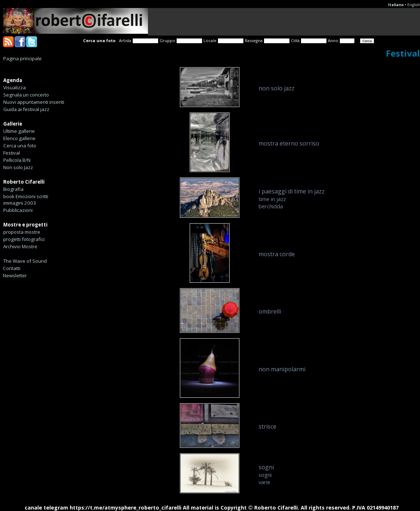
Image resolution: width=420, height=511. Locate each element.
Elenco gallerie (19, 138)
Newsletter (15, 275)
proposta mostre (22, 232)
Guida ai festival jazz (26, 109)
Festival (12, 153)
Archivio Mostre (20, 246)
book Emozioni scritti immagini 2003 (26, 200)
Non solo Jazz (18, 167)
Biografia (13, 189)
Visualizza (15, 87)
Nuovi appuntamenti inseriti (34, 102)
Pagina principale (22, 58)
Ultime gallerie (19, 131)
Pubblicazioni (18, 210)
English (414, 5)
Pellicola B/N (17, 160)
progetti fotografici (24, 239)
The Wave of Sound (25, 261)
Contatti (12, 268)
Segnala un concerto (26, 95)
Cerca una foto (20, 146)
